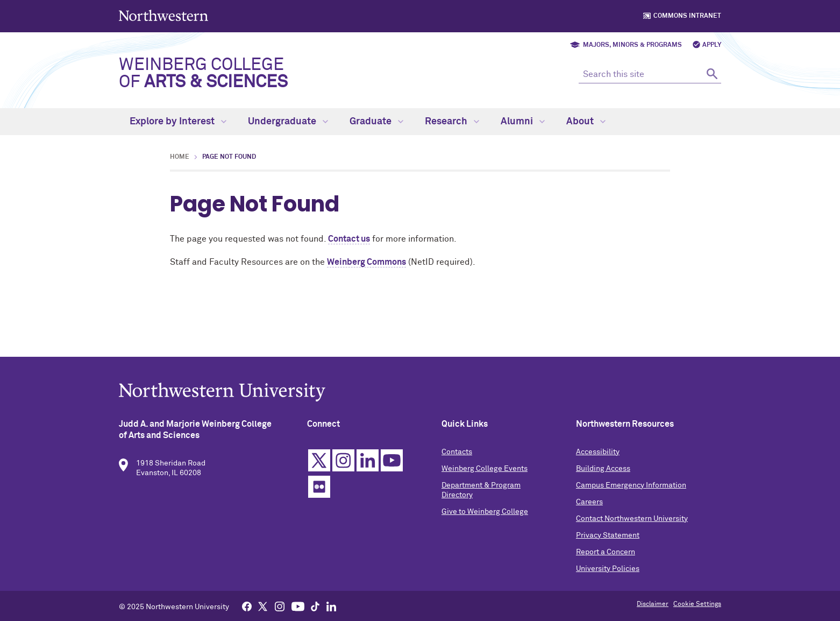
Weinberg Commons (366, 262)
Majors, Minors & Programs (632, 45)
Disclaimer (653, 604)
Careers (589, 505)
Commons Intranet (687, 16)
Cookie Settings (697, 604)
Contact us (349, 239)
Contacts (457, 455)
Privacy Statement (608, 539)
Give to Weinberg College (485, 515)
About (586, 122)
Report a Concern (606, 555)
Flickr (319, 490)
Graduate (376, 122)
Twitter (319, 464)
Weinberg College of (203, 74)
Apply (712, 45)
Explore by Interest (178, 122)
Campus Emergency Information (631, 489)
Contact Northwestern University (632, 522)
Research (452, 122)
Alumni (523, 122)
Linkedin (368, 464)
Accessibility (598, 455)
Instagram (343, 464)
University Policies (608, 572)
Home (180, 157)
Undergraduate (288, 122)
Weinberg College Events (485, 472)
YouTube (392, 464)
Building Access (603, 472)
